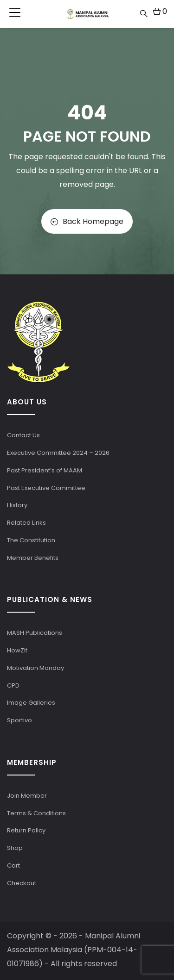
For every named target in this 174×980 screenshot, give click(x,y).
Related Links (26, 523)
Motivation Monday (35, 668)
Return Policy (26, 830)
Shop (15, 848)
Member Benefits (33, 558)
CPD (13, 685)
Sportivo (19, 720)
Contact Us (23, 435)
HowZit (17, 650)
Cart (13, 865)
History (17, 505)
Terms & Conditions (36, 813)
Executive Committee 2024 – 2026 (58, 453)
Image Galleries (31, 703)
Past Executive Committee (46, 488)
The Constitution (31, 540)
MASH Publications (35, 633)
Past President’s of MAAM (45, 470)
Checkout (22, 883)
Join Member (27, 796)
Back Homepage (87, 221)
